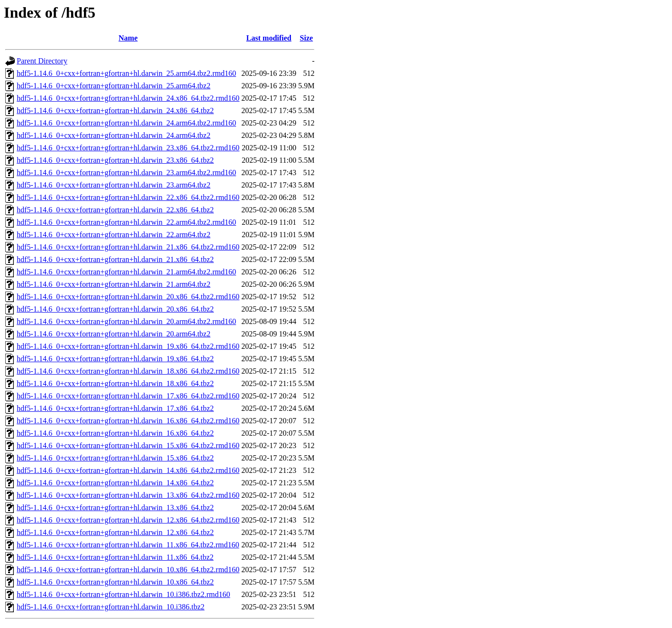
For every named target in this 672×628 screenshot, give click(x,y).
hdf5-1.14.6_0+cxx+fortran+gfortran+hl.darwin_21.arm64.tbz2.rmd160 (126, 272)
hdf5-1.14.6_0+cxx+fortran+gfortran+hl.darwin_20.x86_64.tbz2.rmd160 (128, 297)
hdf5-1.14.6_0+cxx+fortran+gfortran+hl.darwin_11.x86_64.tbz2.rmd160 (128, 545)
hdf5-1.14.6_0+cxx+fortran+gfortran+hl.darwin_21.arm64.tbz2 (114, 284)
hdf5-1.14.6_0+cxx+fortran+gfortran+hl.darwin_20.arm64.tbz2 (114, 334)
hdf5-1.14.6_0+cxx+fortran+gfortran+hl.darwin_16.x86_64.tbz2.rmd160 (128, 421)
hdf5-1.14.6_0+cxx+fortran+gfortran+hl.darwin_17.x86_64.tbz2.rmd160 (128, 396)
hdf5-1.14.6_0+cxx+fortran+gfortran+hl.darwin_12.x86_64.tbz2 (115, 532)
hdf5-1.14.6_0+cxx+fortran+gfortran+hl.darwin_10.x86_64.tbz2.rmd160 (128, 570)
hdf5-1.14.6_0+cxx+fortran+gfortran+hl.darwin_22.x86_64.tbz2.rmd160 (128, 197)
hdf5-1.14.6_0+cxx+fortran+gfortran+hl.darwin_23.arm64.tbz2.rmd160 (126, 173)
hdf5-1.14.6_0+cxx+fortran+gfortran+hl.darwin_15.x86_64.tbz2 (115, 458)
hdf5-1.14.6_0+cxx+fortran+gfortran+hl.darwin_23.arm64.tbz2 (114, 185)
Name (128, 38)
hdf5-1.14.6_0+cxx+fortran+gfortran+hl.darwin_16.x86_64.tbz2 (115, 433)
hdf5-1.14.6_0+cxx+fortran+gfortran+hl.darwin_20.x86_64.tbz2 (115, 309)
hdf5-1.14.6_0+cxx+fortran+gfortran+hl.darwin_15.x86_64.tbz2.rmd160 (128, 445)
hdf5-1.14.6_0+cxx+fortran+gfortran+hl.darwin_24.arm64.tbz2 (114, 135)
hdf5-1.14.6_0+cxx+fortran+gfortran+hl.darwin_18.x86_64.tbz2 (115, 383)
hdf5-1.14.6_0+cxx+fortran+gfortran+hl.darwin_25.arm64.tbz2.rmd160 (126, 73)
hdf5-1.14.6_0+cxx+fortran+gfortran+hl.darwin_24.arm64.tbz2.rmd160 (126, 123)
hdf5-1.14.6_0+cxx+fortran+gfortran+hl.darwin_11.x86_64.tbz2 (115, 557)
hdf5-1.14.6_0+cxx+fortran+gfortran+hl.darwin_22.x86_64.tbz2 (115, 210)
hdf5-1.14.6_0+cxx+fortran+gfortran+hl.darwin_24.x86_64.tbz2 (115, 110)
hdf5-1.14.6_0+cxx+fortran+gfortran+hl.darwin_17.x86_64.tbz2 (115, 408)
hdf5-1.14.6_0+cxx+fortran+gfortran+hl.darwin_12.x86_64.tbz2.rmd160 (128, 520)
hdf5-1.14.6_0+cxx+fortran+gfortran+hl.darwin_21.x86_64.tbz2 (115, 259)
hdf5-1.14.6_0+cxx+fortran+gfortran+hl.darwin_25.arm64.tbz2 (114, 86)
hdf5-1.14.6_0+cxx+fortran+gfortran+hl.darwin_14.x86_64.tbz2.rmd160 (128, 470)
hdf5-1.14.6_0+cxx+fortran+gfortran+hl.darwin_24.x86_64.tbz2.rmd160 (128, 98)
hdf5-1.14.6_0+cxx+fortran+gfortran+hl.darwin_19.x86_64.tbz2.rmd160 (128, 346)
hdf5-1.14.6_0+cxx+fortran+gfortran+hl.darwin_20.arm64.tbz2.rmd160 (126, 321)
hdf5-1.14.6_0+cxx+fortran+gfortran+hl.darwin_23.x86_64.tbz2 (115, 160)
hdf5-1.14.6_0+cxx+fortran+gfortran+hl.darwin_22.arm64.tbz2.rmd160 (126, 222)
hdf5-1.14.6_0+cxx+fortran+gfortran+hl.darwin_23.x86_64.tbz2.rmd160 (128, 148)
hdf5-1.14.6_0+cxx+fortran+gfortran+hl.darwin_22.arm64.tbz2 (114, 235)
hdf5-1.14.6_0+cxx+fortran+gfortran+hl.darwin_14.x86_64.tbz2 (115, 483)
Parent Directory (42, 61)
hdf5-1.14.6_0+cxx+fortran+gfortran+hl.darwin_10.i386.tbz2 (111, 607)
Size (307, 38)
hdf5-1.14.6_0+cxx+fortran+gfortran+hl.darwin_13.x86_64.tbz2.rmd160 (128, 495)
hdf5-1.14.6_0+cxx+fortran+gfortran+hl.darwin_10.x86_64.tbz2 (115, 582)
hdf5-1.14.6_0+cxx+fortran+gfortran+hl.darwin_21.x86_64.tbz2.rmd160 (128, 247)
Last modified (269, 38)
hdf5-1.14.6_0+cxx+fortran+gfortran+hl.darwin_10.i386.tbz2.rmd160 (124, 594)
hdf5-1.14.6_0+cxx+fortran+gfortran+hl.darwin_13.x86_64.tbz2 (115, 508)
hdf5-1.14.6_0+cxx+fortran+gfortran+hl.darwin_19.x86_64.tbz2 (115, 359)
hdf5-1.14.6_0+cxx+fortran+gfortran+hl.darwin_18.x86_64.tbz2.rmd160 (128, 371)
